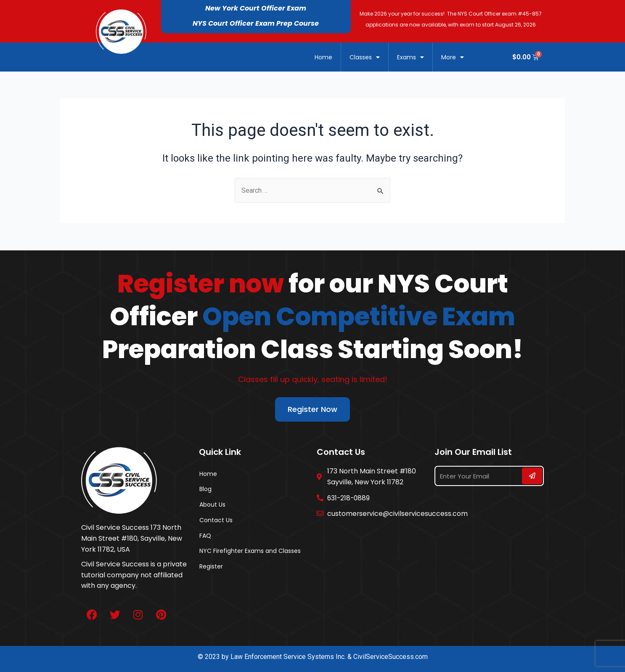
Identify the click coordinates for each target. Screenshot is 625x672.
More (453, 57)
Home (323, 57)
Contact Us (216, 522)
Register (211, 570)
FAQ (205, 538)
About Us (212, 506)
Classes (365, 57)
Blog (205, 490)
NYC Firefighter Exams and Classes (250, 554)
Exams (410, 57)
